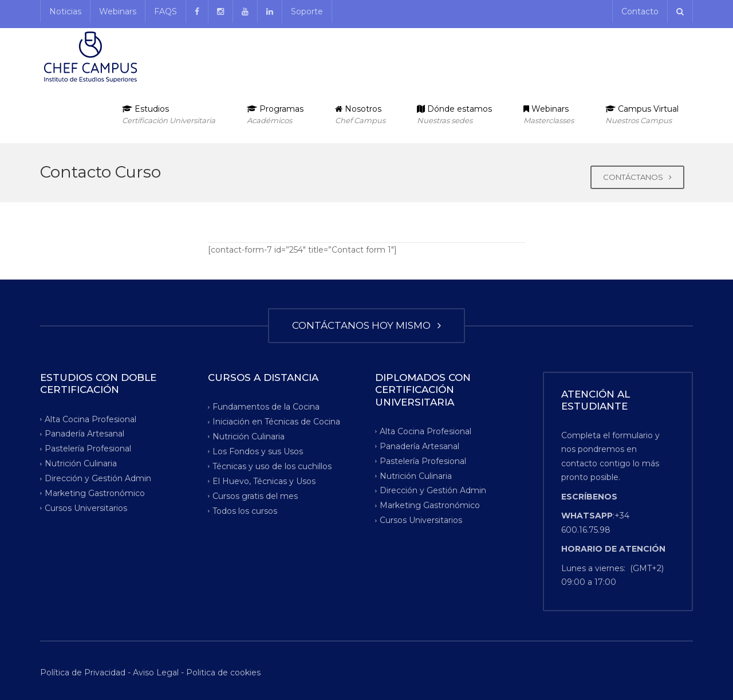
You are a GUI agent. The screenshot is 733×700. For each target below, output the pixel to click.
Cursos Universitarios (86, 508)
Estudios (169, 115)
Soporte (307, 11)
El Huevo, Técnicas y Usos (264, 481)
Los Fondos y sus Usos (258, 451)
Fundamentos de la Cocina (266, 407)
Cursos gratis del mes (255, 496)
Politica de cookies (223, 673)
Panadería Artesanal (84, 434)
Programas (275, 115)
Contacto (640, 11)
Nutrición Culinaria (81, 463)
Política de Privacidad (84, 673)
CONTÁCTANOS (637, 177)
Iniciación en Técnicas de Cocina (276, 422)
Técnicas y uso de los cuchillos (272, 466)
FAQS (165, 11)
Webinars (118, 11)
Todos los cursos (245, 510)
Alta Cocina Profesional (90, 419)
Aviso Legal (156, 673)
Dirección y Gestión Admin (98, 478)
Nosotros (360, 115)
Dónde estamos (454, 115)
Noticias (65, 11)
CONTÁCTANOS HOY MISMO (366, 325)
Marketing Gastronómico (95, 493)
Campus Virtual (642, 115)
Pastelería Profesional (88, 449)
